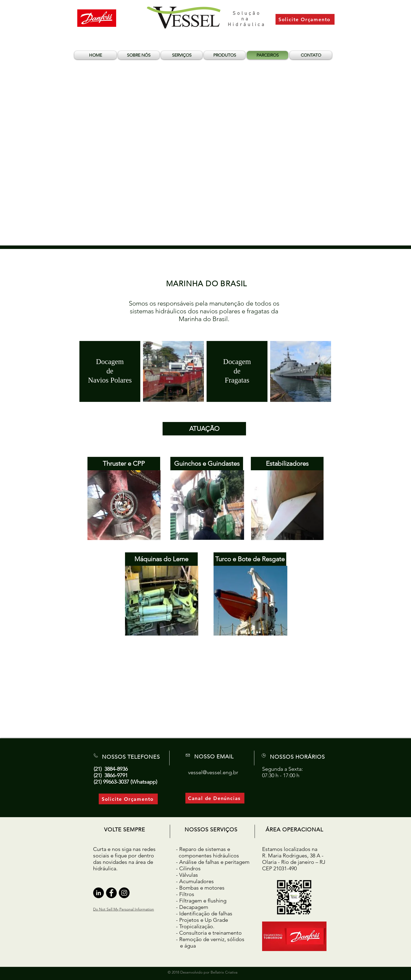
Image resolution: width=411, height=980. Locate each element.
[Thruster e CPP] (124, 464)
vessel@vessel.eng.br (213, 772)
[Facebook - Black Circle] (111, 893)
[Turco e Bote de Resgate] (250, 559)
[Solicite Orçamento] (305, 19)
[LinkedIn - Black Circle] (98, 893)
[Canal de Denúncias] (215, 798)
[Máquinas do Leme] (161, 559)
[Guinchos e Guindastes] (207, 464)
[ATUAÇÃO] (204, 429)
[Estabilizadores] (287, 464)
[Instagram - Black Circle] (124, 893)
